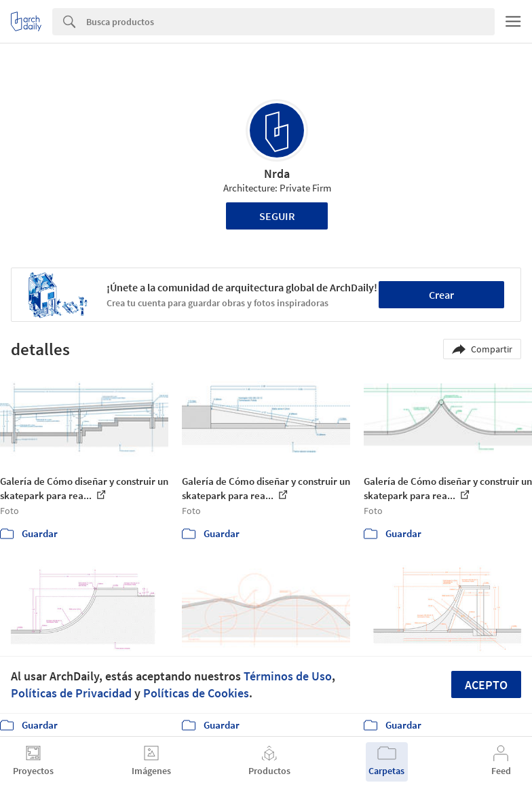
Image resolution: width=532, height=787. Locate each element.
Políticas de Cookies (196, 693)
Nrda (277, 173)
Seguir (277, 216)
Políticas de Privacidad (71, 693)
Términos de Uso (288, 676)
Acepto (486, 685)
